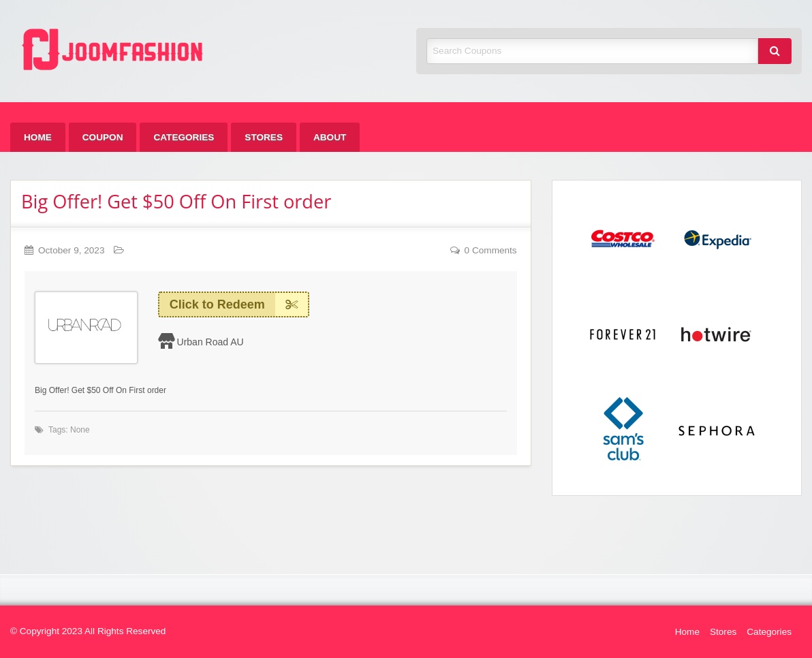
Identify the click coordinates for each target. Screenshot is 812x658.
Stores (264, 137)
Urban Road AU (210, 342)
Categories (184, 137)
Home (38, 137)
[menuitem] (38, 137)
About (330, 137)
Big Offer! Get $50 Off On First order (176, 201)
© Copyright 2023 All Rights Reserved (88, 631)
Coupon (103, 137)
